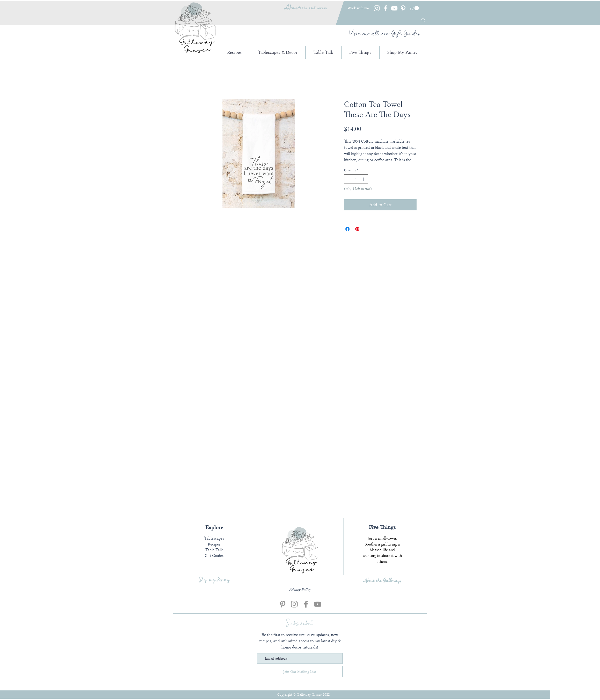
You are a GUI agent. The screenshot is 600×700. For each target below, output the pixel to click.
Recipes (214, 544)
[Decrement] (348, 179)
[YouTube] (394, 8)
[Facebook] (386, 8)
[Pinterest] (403, 8)
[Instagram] (377, 8)
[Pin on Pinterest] (357, 229)
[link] (414, 8)
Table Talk (214, 550)
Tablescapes (214, 538)
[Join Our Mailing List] (300, 672)
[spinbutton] (356, 179)
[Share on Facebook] (347, 229)
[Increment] (364, 179)
